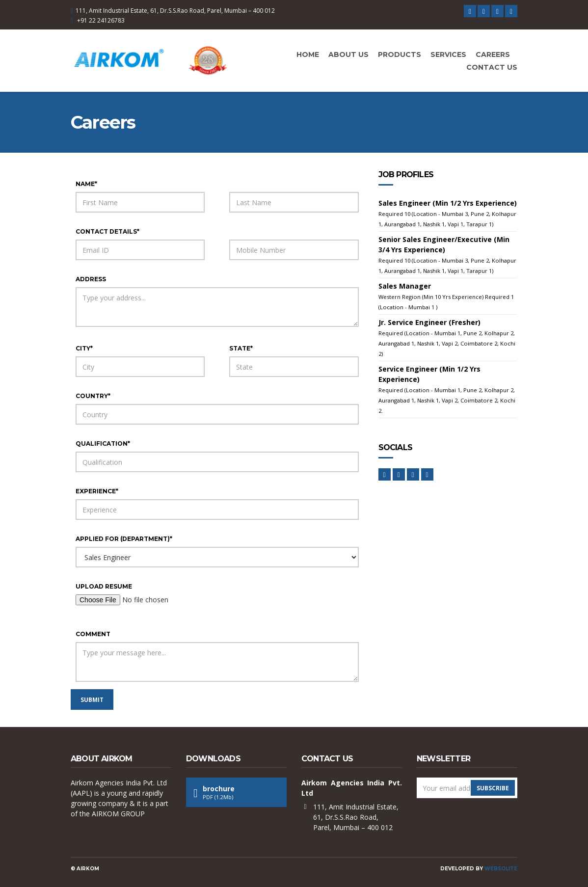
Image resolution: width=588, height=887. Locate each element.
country (93, 396)
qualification (103, 443)
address (91, 279)
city (84, 348)
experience (97, 491)
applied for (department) (124, 539)
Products (400, 54)
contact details (107, 231)
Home (308, 54)
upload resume (104, 586)
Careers (493, 54)
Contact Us (492, 67)
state (241, 348)
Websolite (501, 869)
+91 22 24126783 (101, 20)
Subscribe (493, 788)
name (86, 184)
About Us (348, 54)
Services (448, 54)
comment (93, 634)
